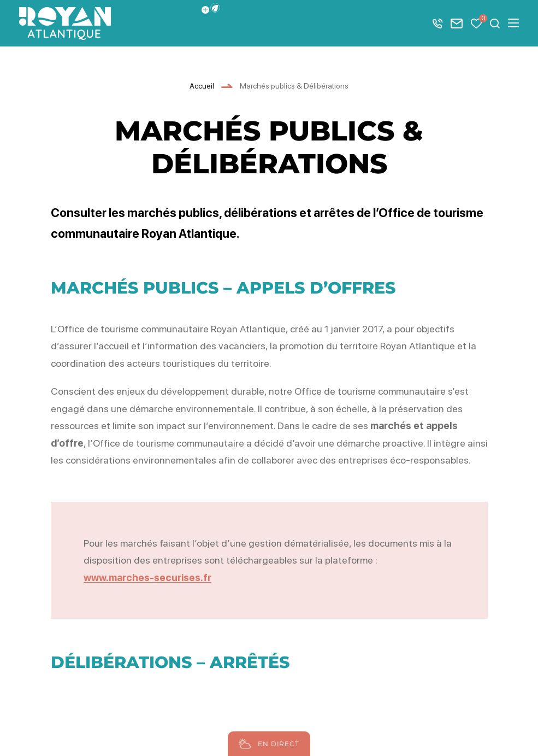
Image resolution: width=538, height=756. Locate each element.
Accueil (202, 86)
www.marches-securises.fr (147, 578)
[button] (215, 8)
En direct (267, 744)
